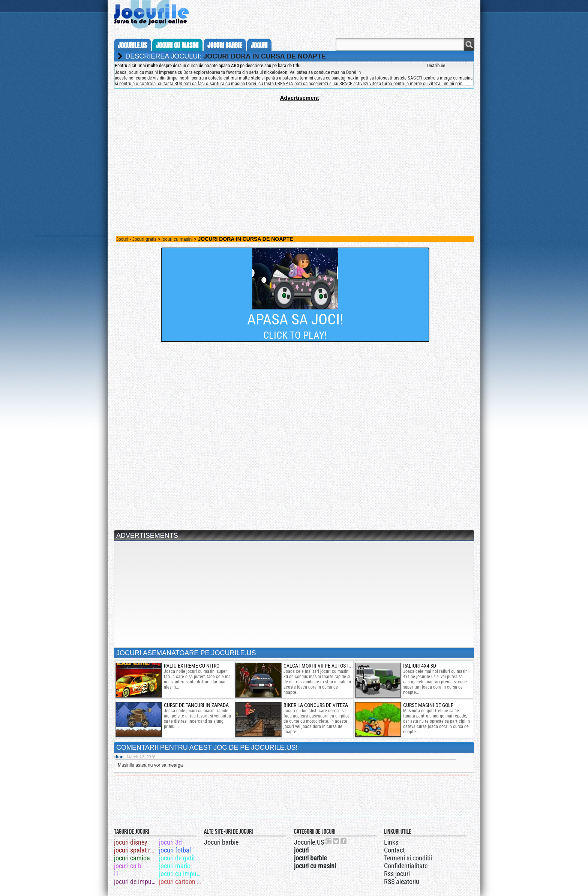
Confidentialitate (406, 866)
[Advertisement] (294, 153)
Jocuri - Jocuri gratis (136, 239)
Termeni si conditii (408, 858)
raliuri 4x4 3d (420, 666)
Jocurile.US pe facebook (344, 841)
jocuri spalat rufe (136, 850)
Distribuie (436, 65)
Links (391, 842)
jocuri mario (175, 866)
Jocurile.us (132, 45)
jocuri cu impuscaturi (181, 874)
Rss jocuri (397, 874)
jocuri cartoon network (181, 882)
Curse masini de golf (428, 705)
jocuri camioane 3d (136, 858)
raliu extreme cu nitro (192, 666)
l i (116, 874)
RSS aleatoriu (402, 882)
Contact (394, 850)
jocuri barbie (225, 45)
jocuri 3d (170, 842)
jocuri (259, 45)
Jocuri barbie (221, 842)
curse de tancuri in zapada (196, 705)
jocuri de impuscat (136, 882)
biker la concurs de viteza (316, 705)
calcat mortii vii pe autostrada (322, 666)
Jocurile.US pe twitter (336, 841)
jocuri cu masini (177, 45)
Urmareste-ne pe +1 (329, 841)
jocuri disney (131, 842)
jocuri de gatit (177, 858)
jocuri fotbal (175, 850)
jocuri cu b (128, 866)
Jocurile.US (309, 842)
